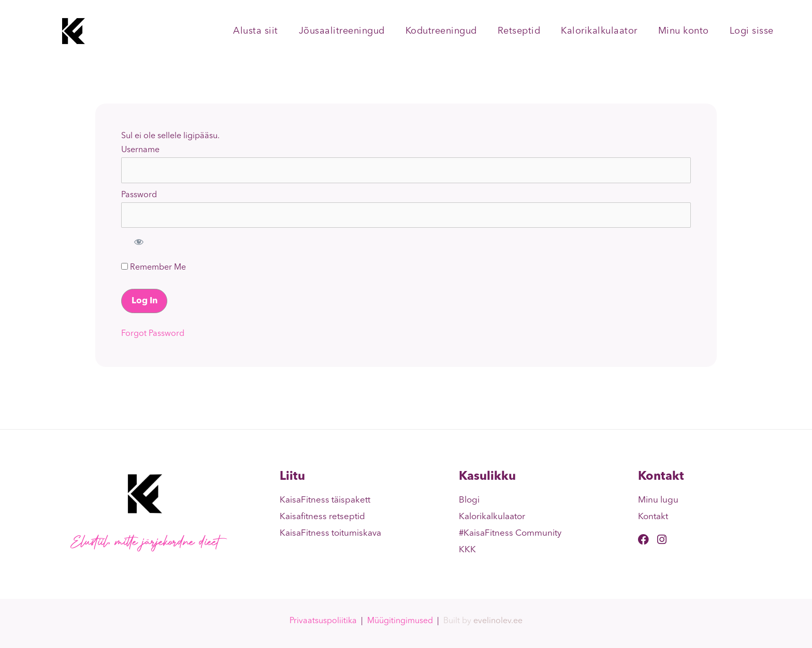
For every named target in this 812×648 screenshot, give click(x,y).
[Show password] (139, 242)
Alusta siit (256, 31)
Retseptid (519, 31)
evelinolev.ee (498, 621)
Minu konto (684, 31)
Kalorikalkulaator (599, 31)
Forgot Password (153, 334)
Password (139, 195)
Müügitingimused (400, 621)
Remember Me (154, 267)
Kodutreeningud (441, 31)
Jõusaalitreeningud (342, 31)
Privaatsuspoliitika (323, 621)
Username (140, 150)
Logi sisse (752, 31)
